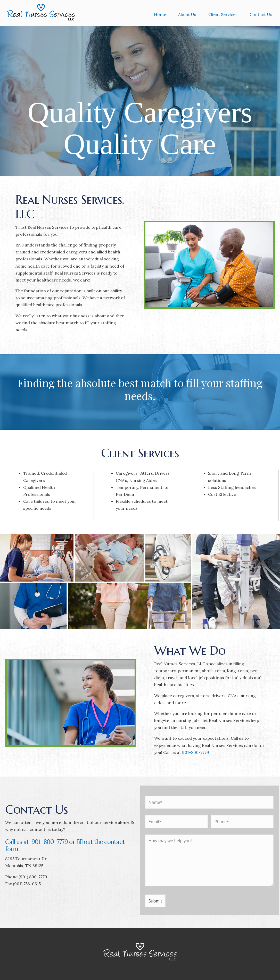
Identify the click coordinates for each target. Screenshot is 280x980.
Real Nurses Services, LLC (41, 13)
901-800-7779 (196, 752)
